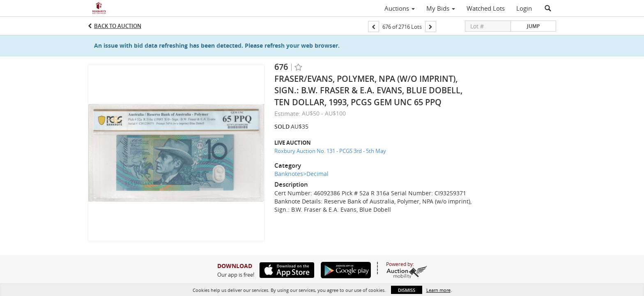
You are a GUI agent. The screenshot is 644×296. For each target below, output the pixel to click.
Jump (533, 26)
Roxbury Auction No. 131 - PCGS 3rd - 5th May (330, 151)
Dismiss (407, 290)
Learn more (438, 290)
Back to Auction (118, 26)
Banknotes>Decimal (301, 174)
